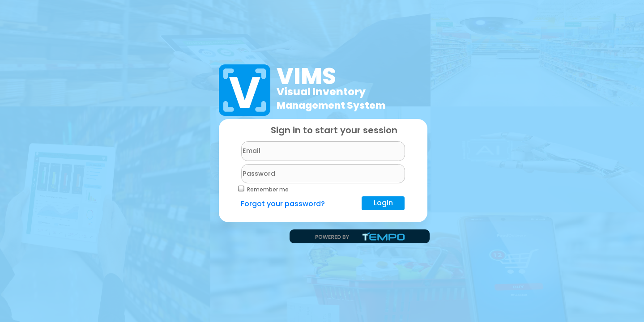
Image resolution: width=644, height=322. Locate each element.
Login (383, 203)
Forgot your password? (283, 204)
